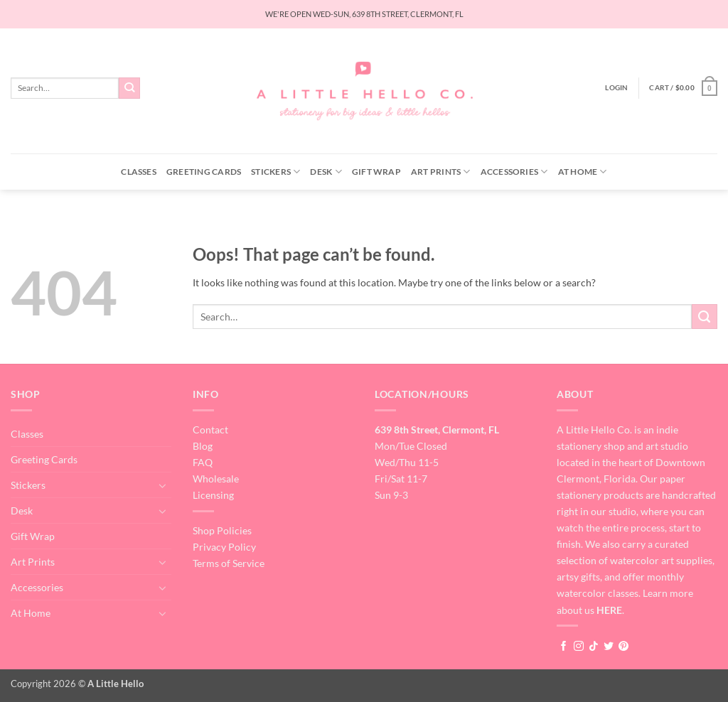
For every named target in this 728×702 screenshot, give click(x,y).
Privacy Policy (224, 547)
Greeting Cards (204, 172)
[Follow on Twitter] (609, 647)
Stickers (275, 172)
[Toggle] (163, 485)
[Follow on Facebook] (564, 647)
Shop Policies (222, 530)
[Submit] (130, 88)
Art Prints (441, 172)
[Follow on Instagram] (579, 647)
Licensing (213, 495)
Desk (326, 172)
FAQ (203, 462)
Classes (139, 172)
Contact (210, 430)
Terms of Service (229, 563)
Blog (203, 446)
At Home (583, 172)
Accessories (514, 172)
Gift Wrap (376, 172)
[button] (616, 88)
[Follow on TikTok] (594, 647)
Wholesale (216, 479)
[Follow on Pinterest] (623, 647)
